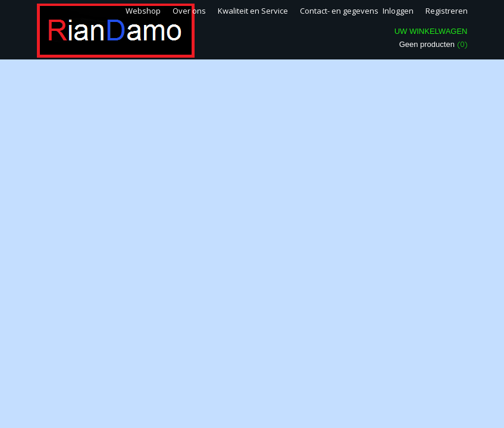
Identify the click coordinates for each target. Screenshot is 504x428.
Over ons (189, 11)
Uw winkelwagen (431, 31)
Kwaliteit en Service (253, 11)
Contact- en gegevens (339, 11)
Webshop (143, 11)
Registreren (447, 11)
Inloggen (398, 11)
